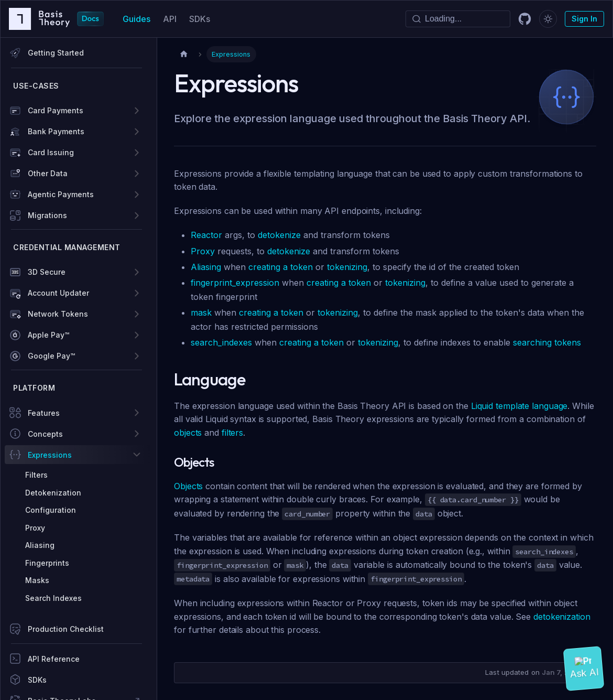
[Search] (458, 19)
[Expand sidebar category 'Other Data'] (137, 174)
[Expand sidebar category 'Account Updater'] (137, 293)
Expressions (50, 455)
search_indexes (221, 342)
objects (188, 433)
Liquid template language (519, 406)
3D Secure (47, 272)
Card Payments (56, 110)
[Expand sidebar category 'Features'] (137, 413)
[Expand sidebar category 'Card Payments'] (137, 111)
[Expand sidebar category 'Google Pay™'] (137, 356)
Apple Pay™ (48, 335)
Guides (136, 19)
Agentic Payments (61, 194)
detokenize (279, 235)
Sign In (584, 19)
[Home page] (184, 54)
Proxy (203, 251)
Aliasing (206, 267)
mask (201, 313)
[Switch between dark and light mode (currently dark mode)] (548, 19)
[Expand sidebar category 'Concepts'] (137, 434)
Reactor (206, 235)
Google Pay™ (51, 356)
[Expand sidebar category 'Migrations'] (137, 216)
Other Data (48, 173)
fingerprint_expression (235, 283)
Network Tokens (58, 314)
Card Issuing (51, 152)
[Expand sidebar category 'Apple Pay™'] (137, 335)
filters (232, 433)
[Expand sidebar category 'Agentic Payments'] (137, 195)
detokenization (562, 617)
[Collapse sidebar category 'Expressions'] (137, 455)
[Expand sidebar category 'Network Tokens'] (137, 314)
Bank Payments (56, 131)
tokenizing (347, 267)
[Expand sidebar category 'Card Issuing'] (137, 153)
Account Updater (58, 293)
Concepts (45, 434)
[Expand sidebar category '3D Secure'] (137, 272)
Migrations (47, 215)
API (170, 19)
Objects (188, 486)
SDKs (200, 19)
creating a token (281, 267)
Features (44, 413)
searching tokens (547, 342)
